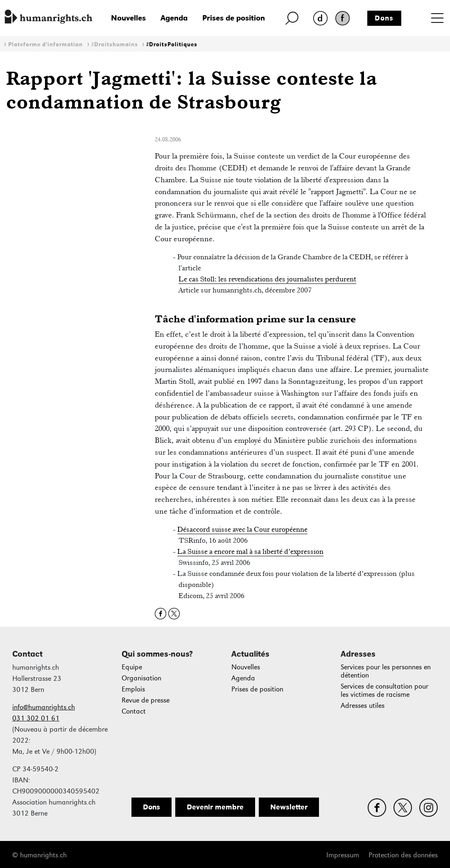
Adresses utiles (363, 706)
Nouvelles (128, 18)
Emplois (133, 689)
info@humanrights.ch (44, 707)
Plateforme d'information (45, 44)
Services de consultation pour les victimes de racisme (384, 690)
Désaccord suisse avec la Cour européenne (242, 529)
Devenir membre (215, 807)
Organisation (141, 678)
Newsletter (289, 807)
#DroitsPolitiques (172, 44)
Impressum (343, 855)
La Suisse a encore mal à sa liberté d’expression (250, 551)
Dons (384, 18)
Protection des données (403, 855)
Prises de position (234, 18)
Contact (134, 711)
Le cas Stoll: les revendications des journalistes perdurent (267, 279)
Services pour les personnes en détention (386, 671)
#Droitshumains (115, 44)
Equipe (132, 667)
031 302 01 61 (36, 718)
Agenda (174, 18)
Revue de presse (146, 700)
